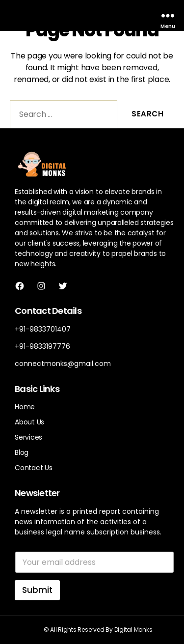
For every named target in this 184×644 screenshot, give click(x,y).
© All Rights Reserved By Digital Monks (98, 630)
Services (28, 437)
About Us (29, 422)
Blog (22, 452)
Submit (37, 590)
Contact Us (34, 468)
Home (25, 407)
